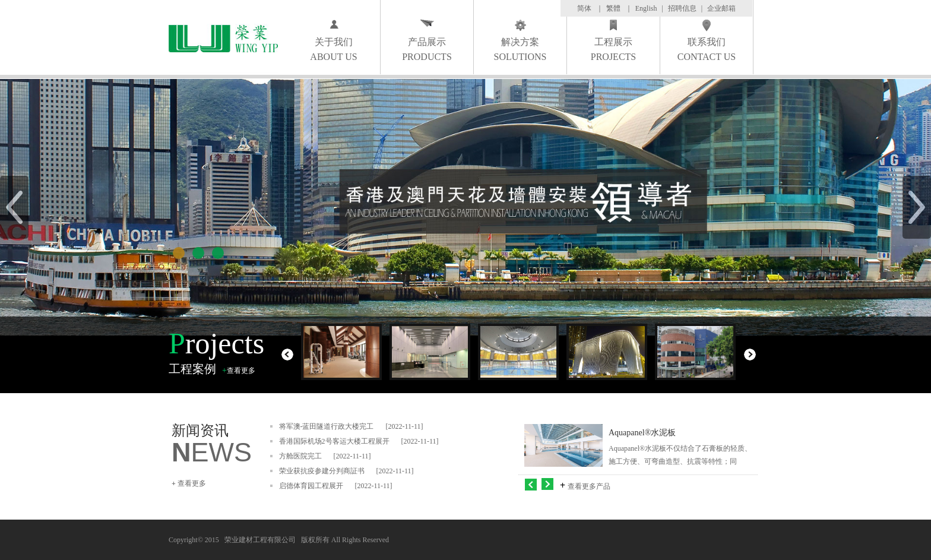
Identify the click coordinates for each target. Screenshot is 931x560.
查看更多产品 (589, 486)
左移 (531, 484)
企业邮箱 (721, 8)
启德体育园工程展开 (311, 486)
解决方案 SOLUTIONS (520, 49)
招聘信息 (682, 8)
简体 (584, 8)
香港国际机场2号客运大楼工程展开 (334, 441)
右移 (549, 484)
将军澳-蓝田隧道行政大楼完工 (327, 426)
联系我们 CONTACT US (707, 49)
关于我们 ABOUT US (333, 49)
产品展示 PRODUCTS (427, 49)
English (646, 8)
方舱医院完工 (300, 456)
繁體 (613, 8)
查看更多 (241, 371)
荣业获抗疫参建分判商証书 (322, 471)
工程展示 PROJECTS (613, 49)
